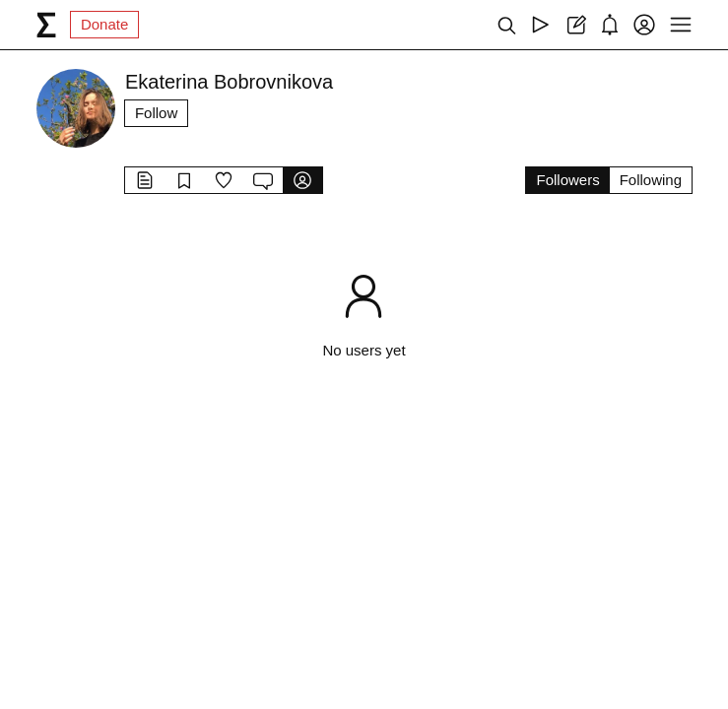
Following (651, 180)
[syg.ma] (46, 25)
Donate (104, 24)
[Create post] (575, 25)
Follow (156, 113)
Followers (567, 180)
